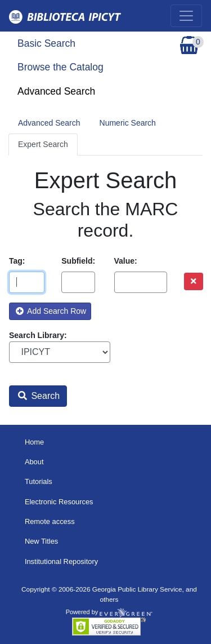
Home (34, 442)
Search (39, 396)
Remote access (50, 521)
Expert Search (43, 144)
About (34, 462)
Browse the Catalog (60, 67)
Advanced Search (56, 91)
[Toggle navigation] (186, 16)
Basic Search (46, 43)
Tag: (17, 261)
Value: (126, 261)
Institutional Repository (61, 561)
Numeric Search (128, 123)
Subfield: (78, 261)
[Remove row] (194, 281)
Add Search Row (51, 311)
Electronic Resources (59, 502)
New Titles (41, 541)
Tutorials (39, 481)
